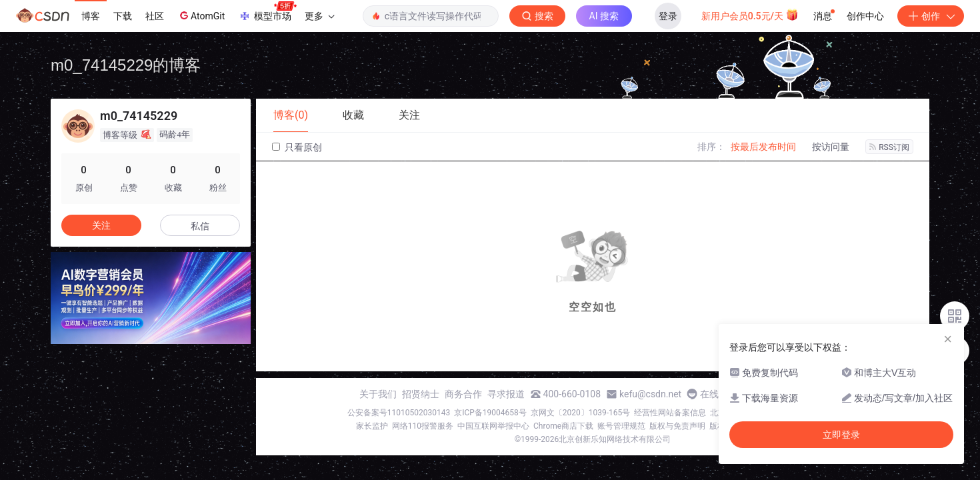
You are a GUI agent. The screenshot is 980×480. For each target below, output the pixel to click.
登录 (668, 16)
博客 (91, 16)
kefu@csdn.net (650, 394)
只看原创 (297, 147)
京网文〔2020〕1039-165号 (581, 413)
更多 (319, 16)
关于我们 (378, 394)
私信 (200, 226)
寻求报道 (506, 394)
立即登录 (841, 435)
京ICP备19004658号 (490, 413)
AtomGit (201, 15)
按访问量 (831, 147)
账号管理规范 (621, 426)
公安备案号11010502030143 (399, 413)
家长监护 (372, 426)
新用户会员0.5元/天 (750, 15)
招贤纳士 (421, 394)
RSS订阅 (889, 147)
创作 (931, 16)
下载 (123, 16)
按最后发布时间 (763, 147)
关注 (101, 225)
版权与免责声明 (677, 426)
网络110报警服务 (423, 426)
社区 (155, 16)
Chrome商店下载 (563, 426)
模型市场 (267, 12)
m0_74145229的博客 (126, 65)
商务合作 (463, 394)
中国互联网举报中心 (493, 426)
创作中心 (865, 16)
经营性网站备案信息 (670, 413)
